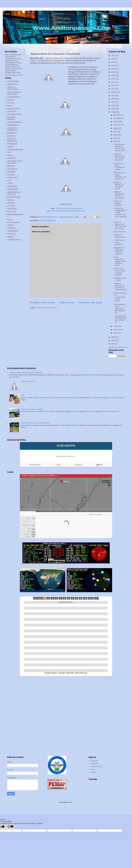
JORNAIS (11, 175)
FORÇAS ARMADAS (48, 221)
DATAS (10, 106)
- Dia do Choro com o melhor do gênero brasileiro (119, 272)
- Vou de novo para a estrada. (32, 409)
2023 (113, 66)
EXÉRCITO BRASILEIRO (12, 140)
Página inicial (67, 302)
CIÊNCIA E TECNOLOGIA (13, 88)
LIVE (9, 181)
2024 (113, 62)
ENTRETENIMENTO (15, 122)
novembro (117, 118)
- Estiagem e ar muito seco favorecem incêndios (119, 251)
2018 (113, 82)
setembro (117, 125)
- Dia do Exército (119, 232)
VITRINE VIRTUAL (14, 240)
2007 (113, 340)
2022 (113, 69)
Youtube (94, 772)
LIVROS (10, 183)
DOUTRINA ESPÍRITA (11, 118)
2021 (113, 72)
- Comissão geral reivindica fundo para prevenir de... (120, 319)
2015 (113, 92)
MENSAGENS (13, 189)
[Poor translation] (10, 827)
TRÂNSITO (11, 228)
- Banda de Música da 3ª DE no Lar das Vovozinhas (119, 225)
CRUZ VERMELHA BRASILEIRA (14, 93)
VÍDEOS (10, 237)
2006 (113, 344)
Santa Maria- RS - (66, 802)
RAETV (10, 220)
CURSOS (11, 100)
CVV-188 (11, 103)
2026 (113, 56)
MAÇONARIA (12, 186)
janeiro (116, 333)
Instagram (94, 764)
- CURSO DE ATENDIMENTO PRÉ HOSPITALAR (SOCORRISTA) (120, 214)
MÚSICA (10, 200)
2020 (113, 75)
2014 (113, 95)
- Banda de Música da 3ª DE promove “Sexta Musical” (120, 287)
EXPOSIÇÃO (12, 144)
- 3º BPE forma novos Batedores (119, 242)
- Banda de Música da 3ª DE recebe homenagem (119, 195)
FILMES (10, 147)
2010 (113, 109)
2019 (113, 79)
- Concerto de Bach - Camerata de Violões (119, 166)
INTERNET (11, 172)
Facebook (94, 761)
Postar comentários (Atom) (47, 308)
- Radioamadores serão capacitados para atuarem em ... (119, 309)
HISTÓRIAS (12, 158)
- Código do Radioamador (119, 236)
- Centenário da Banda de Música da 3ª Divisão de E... (119, 148)
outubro (116, 122)
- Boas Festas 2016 (28, 381)
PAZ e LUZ (11, 212)
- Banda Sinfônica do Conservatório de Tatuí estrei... (120, 297)
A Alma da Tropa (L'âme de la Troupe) (35, 423)
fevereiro (117, 330)
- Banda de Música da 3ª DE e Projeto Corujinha (119, 157)
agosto (116, 128)
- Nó (22, 395)
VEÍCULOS (11, 234)
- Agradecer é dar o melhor (119, 279)
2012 (113, 102)
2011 (113, 105)
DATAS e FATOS (13, 109)
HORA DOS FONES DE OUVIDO (15, 162)
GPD (9, 152)
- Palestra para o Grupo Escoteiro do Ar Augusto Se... (120, 176)
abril (115, 142)
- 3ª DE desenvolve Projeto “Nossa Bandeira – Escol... (120, 261)
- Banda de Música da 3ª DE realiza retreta (119, 185)
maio (115, 138)
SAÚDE (10, 225)
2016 (113, 89)
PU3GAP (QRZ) (97, 767)
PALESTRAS (12, 209)
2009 (113, 112)
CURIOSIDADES (14, 97)
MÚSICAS (11, 203)
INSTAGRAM (12, 169)
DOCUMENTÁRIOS (15, 115)
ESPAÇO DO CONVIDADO (12, 129)
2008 (113, 337)
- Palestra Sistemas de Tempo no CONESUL (26, 373)
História (10, 155)
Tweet (93, 769)
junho (116, 135)
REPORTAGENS (14, 222)
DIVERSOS (11, 112)
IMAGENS (11, 166)
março (116, 326)
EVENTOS (11, 136)
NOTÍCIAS (11, 206)
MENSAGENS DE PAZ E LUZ (14, 193)
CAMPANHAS (12, 84)
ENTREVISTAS (13, 125)
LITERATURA (12, 178)
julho (115, 132)
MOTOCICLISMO (14, 197)
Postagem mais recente (42, 302)
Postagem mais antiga (90, 302)
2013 (113, 99)
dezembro (117, 115)
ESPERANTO (12, 133)
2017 (113, 86)
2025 (113, 59)
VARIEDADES (12, 231)
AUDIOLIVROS (13, 81)
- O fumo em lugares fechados (118, 203)
